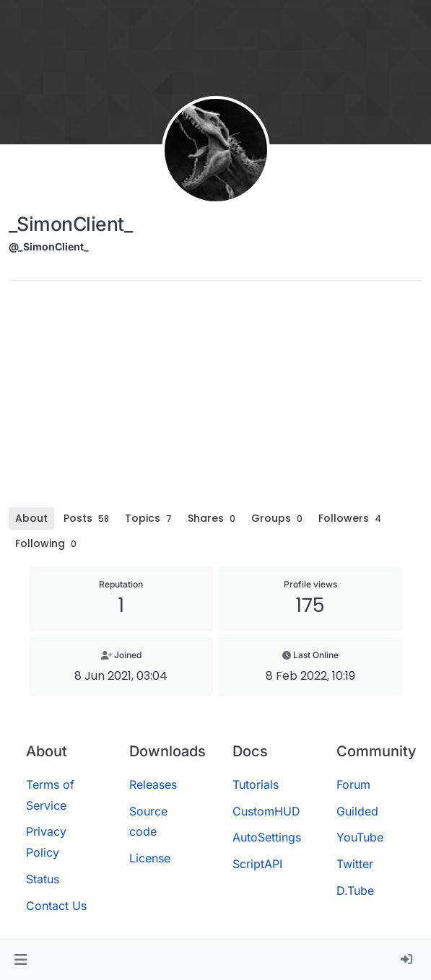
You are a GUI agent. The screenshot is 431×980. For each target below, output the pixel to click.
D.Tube (355, 891)
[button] (21, 960)
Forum (353, 784)
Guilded (357, 811)
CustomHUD (266, 811)
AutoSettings (267, 837)
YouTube (360, 837)
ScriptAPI (257, 864)
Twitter (355, 864)
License (150, 858)
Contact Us (56, 906)
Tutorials (256, 784)
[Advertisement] (215, 399)
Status (43, 879)
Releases (153, 784)
